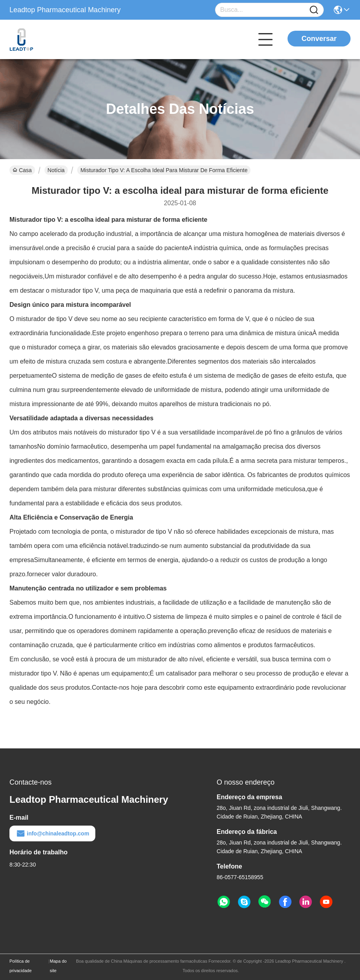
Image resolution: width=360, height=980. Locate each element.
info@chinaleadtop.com (52, 833)
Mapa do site (58, 966)
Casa (22, 170)
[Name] (314, 10)
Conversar (319, 39)
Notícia (56, 170)
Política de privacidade (20, 966)
